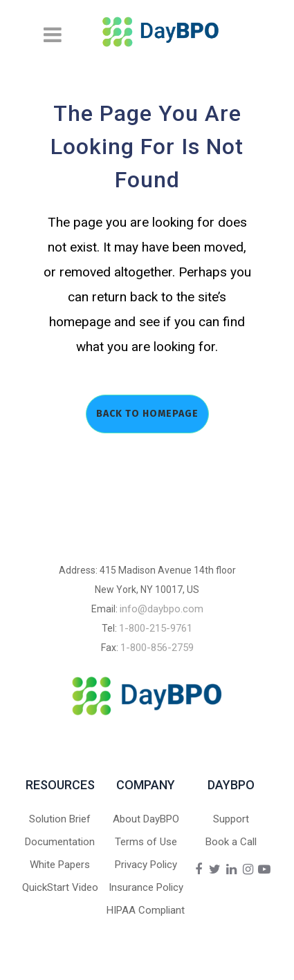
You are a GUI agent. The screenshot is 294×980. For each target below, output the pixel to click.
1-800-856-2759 (157, 648)
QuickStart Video (60, 887)
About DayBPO (146, 819)
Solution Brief (60, 819)
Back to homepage (147, 414)
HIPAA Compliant (146, 910)
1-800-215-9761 (156, 628)
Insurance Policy (146, 887)
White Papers (60, 865)
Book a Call (231, 842)
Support (231, 819)
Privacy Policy (146, 865)
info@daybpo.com (162, 609)
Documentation (60, 842)
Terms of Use (146, 842)
